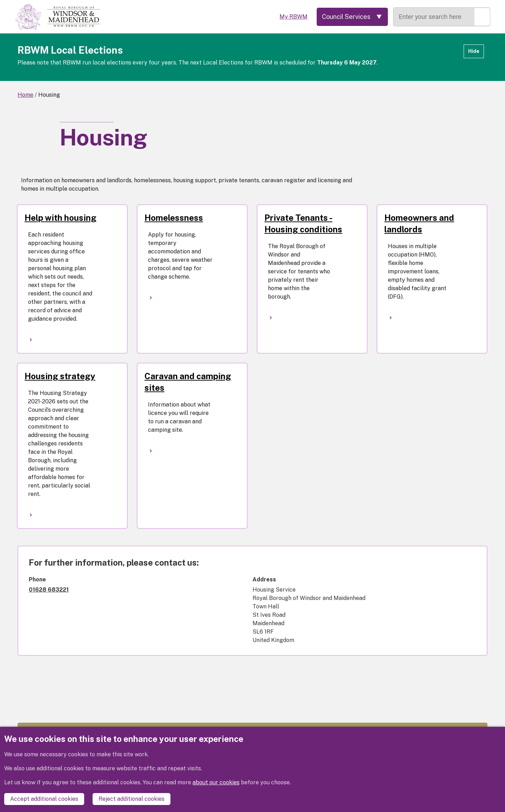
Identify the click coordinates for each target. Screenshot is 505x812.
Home (25, 95)
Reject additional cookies (132, 799)
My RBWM (294, 17)
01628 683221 (49, 590)
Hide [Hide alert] (474, 51)
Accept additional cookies (44, 799)
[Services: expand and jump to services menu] (352, 17)
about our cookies (216, 782)
